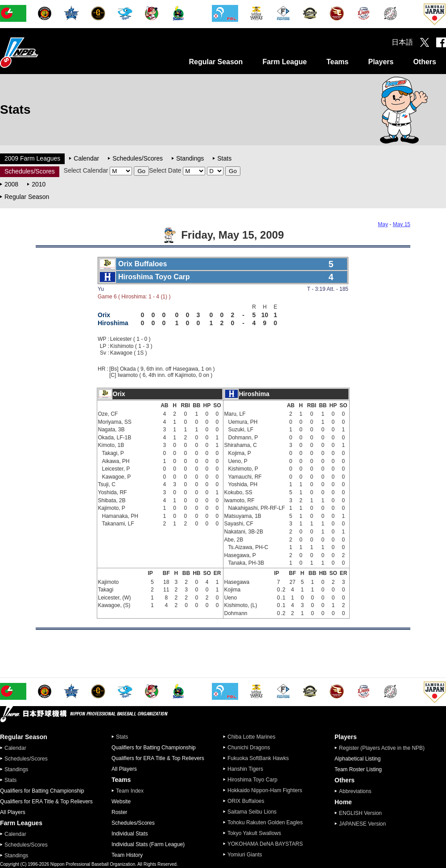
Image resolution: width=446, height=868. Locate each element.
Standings (190, 158)
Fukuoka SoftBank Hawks (258, 758)
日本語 (402, 42)
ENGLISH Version (360, 813)
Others (425, 62)
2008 (11, 184)
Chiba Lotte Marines (251, 737)
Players (381, 62)
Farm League (285, 62)
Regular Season (216, 62)
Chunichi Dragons (249, 748)
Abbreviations (355, 791)
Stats (224, 158)
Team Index (130, 791)
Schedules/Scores (138, 158)
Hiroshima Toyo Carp (252, 780)
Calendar (86, 158)
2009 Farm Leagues (32, 158)
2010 (39, 184)
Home (343, 802)
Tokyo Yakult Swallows (254, 833)
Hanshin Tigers (245, 769)
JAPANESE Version (362, 824)
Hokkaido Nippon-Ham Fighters (265, 790)
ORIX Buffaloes (246, 801)
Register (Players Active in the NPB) (384, 748)
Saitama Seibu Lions (252, 812)
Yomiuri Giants (245, 855)
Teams (338, 62)
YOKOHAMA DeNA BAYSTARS (265, 844)
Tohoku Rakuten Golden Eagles (265, 823)
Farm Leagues (21, 823)
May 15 (402, 224)
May (383, 224)
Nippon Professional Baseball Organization (41, 52)
